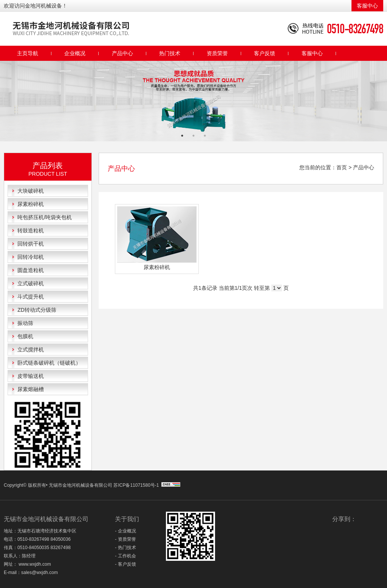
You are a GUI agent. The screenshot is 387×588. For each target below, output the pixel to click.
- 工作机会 (125, 556)
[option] (193, 101)
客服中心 (367, 6)
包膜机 (25, 336)
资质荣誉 (217, 53)
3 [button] (205, 136)
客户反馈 (265, 53)
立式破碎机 (31, 283)
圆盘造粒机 (31, 270)
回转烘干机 (31, 244)
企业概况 (75, 53)
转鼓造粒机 (31, 231)
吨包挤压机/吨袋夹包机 (45, 217)
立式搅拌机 (31, 350)
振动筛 (25, 323)
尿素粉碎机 (31, 204)
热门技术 (170, 53)
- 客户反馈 (125, 564)
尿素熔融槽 (31, 389)
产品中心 (122, 53)
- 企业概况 (125, 531)
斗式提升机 (31, 297)
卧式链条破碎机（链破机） (49, 363)
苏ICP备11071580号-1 (137, 485)
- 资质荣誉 (125, 539)
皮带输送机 (31, 376)
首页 (342, 167)
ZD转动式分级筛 (37, 310)
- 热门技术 (125, 548)
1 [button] (182, 136)
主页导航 (28, 53)
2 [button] (193, 136)
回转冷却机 (31, 257)
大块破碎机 (31, 191)
